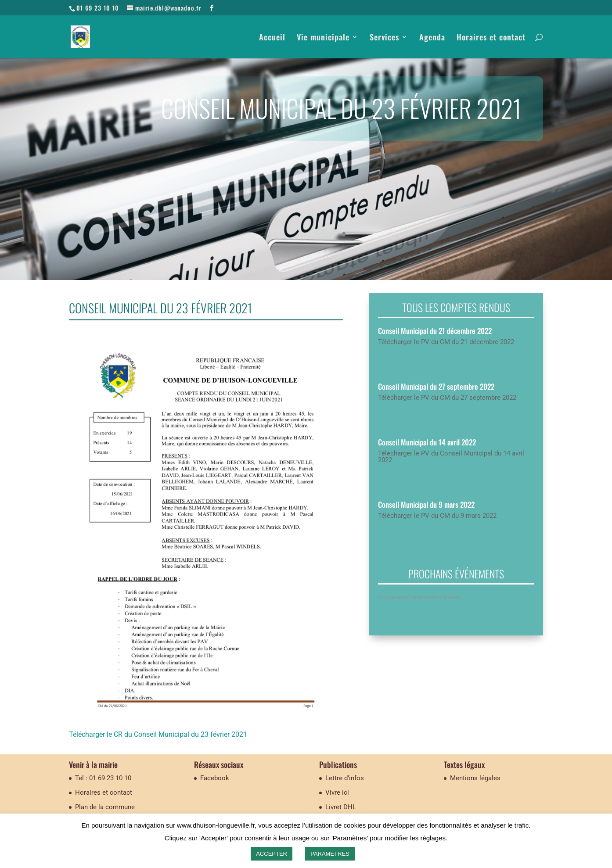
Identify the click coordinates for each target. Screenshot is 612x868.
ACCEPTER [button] (272, 854)
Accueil (272, 38)
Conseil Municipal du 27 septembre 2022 (436, 386)
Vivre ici (337, 793)
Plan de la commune (105, 807)
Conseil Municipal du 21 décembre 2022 (435, 331)
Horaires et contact (491, 38)
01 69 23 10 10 (98, 8)
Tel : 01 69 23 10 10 (103, 778)
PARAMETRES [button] (330, 854)
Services (384, 38)
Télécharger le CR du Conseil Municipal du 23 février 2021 (158, 734)
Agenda (432, 38)
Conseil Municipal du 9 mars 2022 (426, 504)
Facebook (215, 778)
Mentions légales (475, 778)
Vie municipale (323, 38)
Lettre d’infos (345, 778)
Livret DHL (341, 807)
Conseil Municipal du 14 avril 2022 (427, 442)
